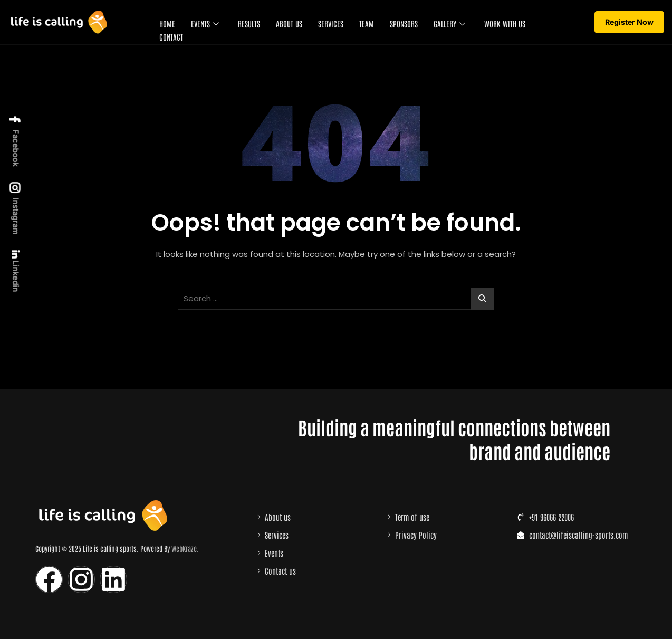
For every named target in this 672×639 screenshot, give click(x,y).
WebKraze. (185, 548)
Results (248, 23)
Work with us (504, 23)
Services (330, 23)
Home (167, 23)
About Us (289, 23)
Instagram (15, 209)
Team (366, 23)
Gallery (449, 23)
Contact (171, 36)
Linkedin (15, 271)
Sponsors (403, 23)
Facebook (15, 141)
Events (204, 23)
